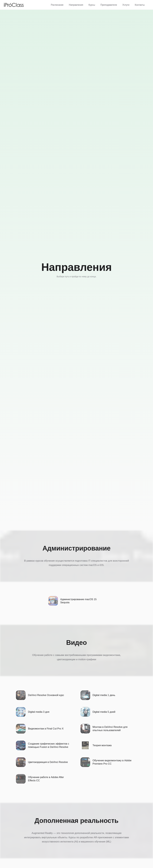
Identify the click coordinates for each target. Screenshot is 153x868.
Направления (76, 5)
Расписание (57, 5)
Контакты (140, 5)
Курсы (92, 5)
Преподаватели (109, 5)
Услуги (126, 5)
